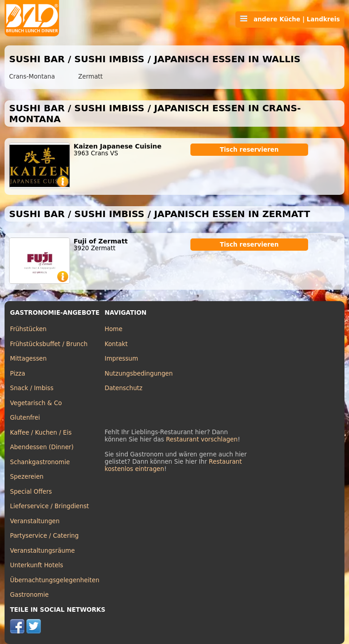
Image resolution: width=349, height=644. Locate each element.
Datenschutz (123, 388)
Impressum (121, 359)
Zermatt (90, 77)
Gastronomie (29, 595)
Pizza (17, 374)
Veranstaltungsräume (42, 551)
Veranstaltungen (35, 521)
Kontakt (116, 344)
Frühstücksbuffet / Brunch (49, 344)
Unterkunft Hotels (37, 565)
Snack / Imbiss (32, 388)
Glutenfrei (25, 418)
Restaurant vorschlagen (202, 439)
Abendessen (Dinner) (42, 447)
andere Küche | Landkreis (290, 19)
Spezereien (27, 477)
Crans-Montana (32, 77)
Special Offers (31, 492)
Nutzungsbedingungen (139, 374)
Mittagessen (28, 359)
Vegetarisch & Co (36, 403)
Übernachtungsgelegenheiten (55, 580)
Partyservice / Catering (44, 536)
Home (113, 329)
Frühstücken (28, 329)
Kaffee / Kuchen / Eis (41, 433)
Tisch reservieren (249, 150)
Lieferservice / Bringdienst (50, 506)
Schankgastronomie (40, 462)
